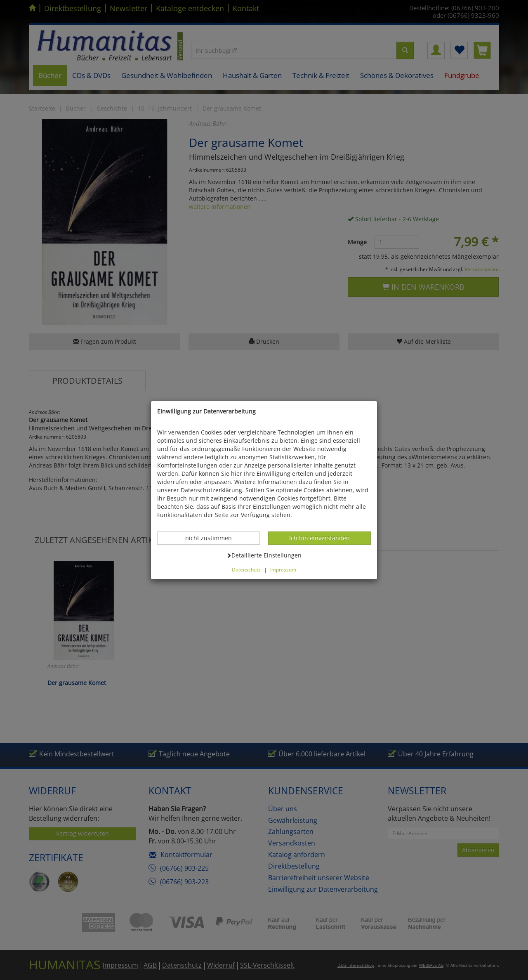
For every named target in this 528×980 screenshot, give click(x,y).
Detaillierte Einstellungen (264, 555)
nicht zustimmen (213, 538)
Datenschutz (246, 569)
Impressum (283, 569)
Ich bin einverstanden (319, 538)
